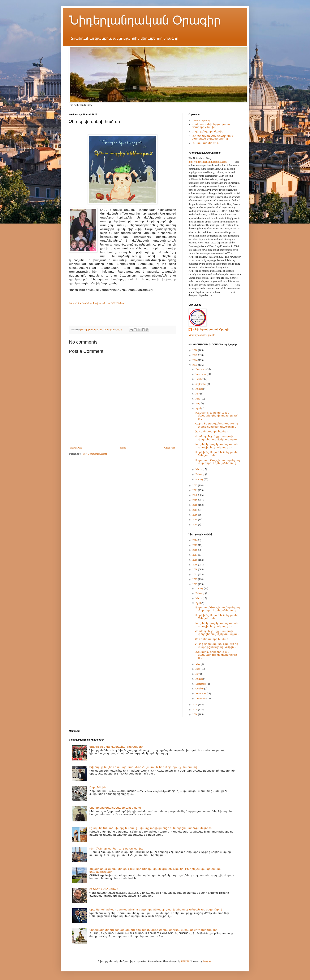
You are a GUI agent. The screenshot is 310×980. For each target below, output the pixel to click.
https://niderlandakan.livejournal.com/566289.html (97, 303)
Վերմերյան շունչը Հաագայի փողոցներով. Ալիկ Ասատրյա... (217, 438)
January (200, 479)
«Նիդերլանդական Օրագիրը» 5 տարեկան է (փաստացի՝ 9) (212, 137)
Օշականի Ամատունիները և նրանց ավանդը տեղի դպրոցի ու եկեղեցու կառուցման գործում (152, 828)
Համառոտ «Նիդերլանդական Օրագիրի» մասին (212, 126)
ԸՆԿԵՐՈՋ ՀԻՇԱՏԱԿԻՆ (104, 889)
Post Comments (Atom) (95, 454)
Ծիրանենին (98, 787)
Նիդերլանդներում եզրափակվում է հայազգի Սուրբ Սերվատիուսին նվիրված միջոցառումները (153, 930)
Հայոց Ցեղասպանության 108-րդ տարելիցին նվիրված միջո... (216, 425)
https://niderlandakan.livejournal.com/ (208, 162)
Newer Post (76, 448)
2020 (195, 495)
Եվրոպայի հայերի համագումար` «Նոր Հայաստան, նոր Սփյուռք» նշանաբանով (143, 767)
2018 (195, 505)
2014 (195, 525)
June (198, 399)
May (198, 403)
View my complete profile (202, 335)
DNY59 (185, 961)
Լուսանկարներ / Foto (205, 143)
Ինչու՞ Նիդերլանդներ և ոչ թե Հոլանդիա (116, 849)
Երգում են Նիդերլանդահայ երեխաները (116, 747)
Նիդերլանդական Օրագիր (145, 20)
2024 (195, 360)
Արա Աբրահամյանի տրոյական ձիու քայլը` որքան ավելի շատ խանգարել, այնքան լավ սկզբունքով (156, 910)
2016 (195, 515)
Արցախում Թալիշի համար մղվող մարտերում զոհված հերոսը (217, 462)
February (200, 474)
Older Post (170, 448)
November (201, 374)
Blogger (207, 961)
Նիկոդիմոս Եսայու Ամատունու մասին (115, 808)
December (201, 369)
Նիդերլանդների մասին (208, 132)
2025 (195, 355)
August (199, 389)
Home (123, 448)
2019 (195, 500)
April (198, 409)
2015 (195, 520)
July (198, 394)
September (201, 384)
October (200, 379)
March (199, 469)
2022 (195, 485)
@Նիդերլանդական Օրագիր (212, 330)
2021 (195, 490)
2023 (195, 365)
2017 (195, 510)
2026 (195, 350)
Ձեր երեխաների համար (212, 432)
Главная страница (201, 120)
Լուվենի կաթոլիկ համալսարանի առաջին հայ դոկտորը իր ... (217, 446)
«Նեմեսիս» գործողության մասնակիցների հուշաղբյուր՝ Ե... (216, 416)
